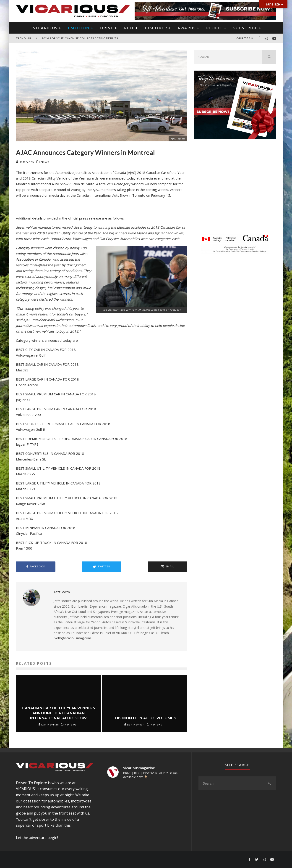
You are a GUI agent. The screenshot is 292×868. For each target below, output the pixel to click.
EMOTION (79, 28)
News (45, 162)
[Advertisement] (235, 189)
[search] (269, 57)
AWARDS (187, 28)
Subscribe (246, 28)
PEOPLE (215, 28)
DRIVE (107, 28)
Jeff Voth (25, 162)
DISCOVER (156, 28)
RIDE (129, 28)
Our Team (245, 38)
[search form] (228, 57)
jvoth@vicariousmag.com (72, 638)
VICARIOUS (45, 28)
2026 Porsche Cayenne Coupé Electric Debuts (80, 38)
